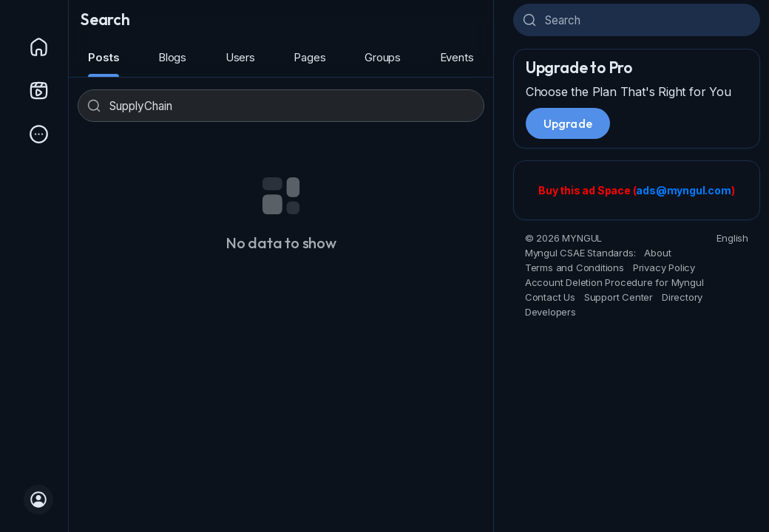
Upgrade (568, 123)
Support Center (619, 297)
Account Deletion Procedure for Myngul (614, 282)
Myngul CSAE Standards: (580, 253)
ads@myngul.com (683, 190)
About (657, 253)
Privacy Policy (664, 267)
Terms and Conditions (575, 267)
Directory (682, 297)
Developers (551, 312)
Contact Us (550, 297)
